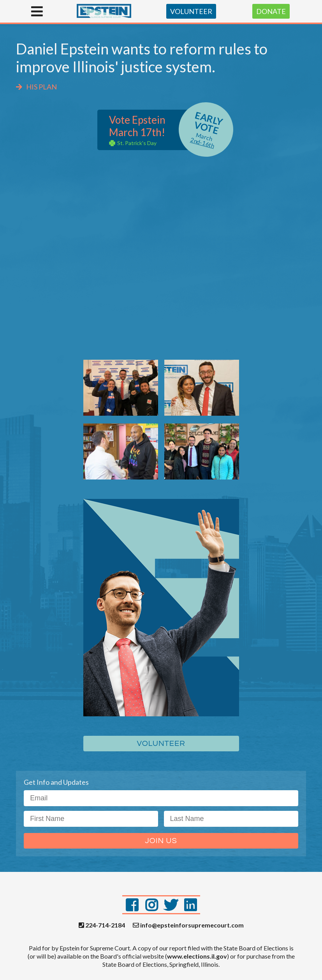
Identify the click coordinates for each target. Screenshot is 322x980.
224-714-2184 (102, 925)
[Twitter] (171, 905)
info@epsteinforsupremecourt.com (188, 925)
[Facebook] (132, 905)
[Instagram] (151, 905)
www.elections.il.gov (197, 956)
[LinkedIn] (190, 905)
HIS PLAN (36, 87)
